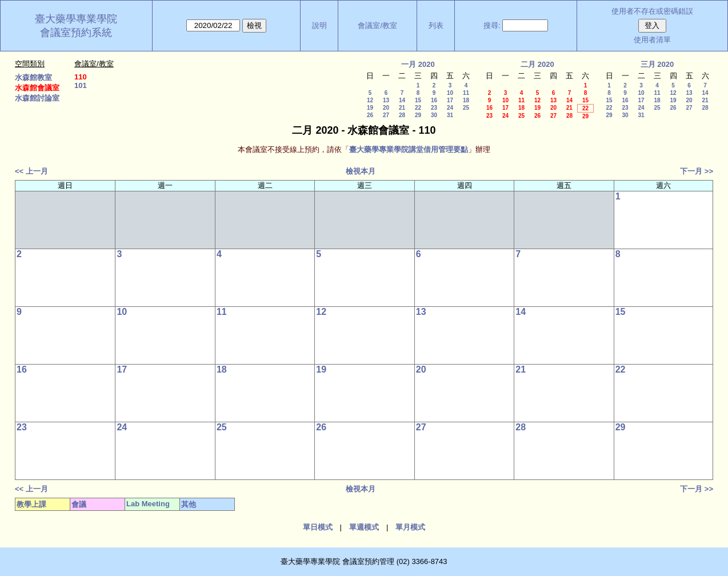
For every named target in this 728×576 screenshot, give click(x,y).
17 (450, 100)
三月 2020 (657, 64)
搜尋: (492, 25)
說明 (319, 25)
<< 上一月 (31, 171)
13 (386, 100)
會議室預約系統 (76, 33)
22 (418, 108)
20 (386, 108)
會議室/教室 (377, 25)
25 (466, 108)
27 (386, 115)
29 (418, 115)
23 (434, 108)
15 (418, 100)
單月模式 (410, 527)
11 (466, 93)
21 (402, 108)
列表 (436, 25)
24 (450, 108)
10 (450, 93)
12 (370, 100)
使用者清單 (652, 40)
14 (402, 100)
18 (466, 100)
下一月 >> (697, 171)
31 (450, 115)
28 (402, 115)
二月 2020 (537, 64)
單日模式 (318, 527)
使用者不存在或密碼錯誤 (652, 11)
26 (370, 115)
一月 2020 (418, 64)
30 (434, 115)
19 (370, 108)
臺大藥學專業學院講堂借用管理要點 (409, 149)
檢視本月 (361, 171)
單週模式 (364, 527)
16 (434, 100)
